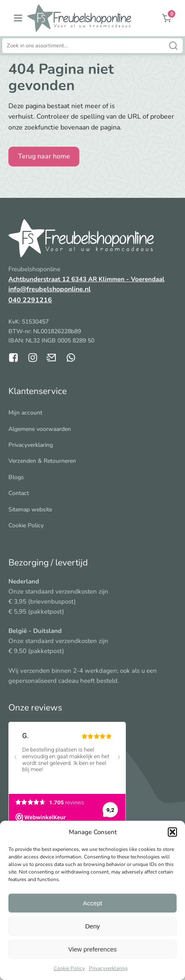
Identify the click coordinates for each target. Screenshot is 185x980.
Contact (19, 493)
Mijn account (25, 413)
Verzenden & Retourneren (42, 461)
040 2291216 (30, 300)
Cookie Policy (69, 968)
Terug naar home (44, 156)
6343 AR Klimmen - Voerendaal (118, 279)
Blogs (16, 477)
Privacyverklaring (108, 968)
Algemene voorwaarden (40, 429)
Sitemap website (30, 509)
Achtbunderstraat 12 (40, 279)
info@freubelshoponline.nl (50, 289)
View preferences (93, 949)
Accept (93, 903)
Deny (92, 926)
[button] (172, 832)
